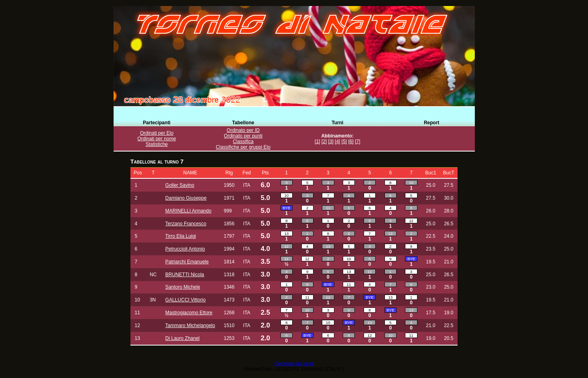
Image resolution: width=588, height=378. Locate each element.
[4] (337, 141)
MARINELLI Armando (188, 211)
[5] (344, 141)
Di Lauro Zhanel (182, 338)
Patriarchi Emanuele (187, 262)
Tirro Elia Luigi (181, 236)
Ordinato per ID (243, 130)
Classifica (243, 141)
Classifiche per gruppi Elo (243, 147)
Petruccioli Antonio (185, 249)
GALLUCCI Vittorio (185, 300)
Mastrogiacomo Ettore (189, 313)
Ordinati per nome (157, 139)
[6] (351, 141)
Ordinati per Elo (157, 133)
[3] (331, 141)
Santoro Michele (183, 287)
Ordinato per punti (243, 136)
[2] (324, 141)
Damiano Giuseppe (186, 198)
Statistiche (157, 144)
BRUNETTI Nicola (185, 275)
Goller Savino (180, 185)
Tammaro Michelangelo (190, 325)
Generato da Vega (294, 364)
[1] (317, 141)
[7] (357, 141)
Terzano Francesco (186, 224)
